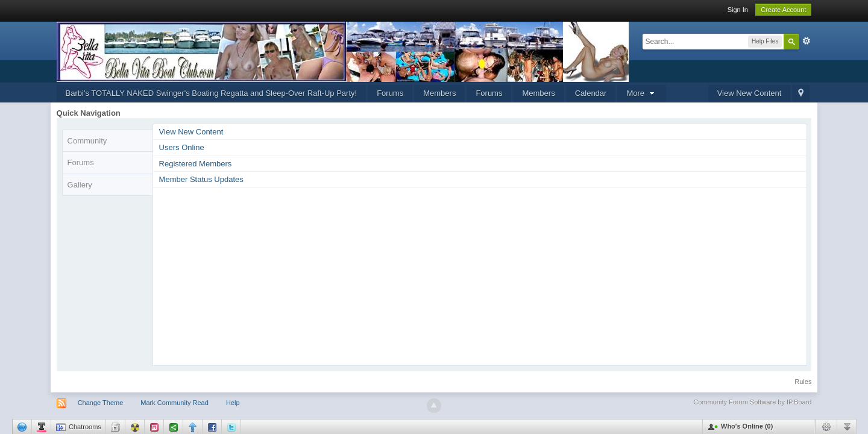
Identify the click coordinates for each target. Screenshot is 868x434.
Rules (803, 382)
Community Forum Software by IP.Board (752, 402)
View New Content (750, 93)
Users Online (182, 147)
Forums (390, 93)
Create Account (783, 10)
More (641, 93)
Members (439, 93)
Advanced (807, 41)
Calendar (591, 93)
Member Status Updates (201, 179)
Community (87, 141)
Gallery (80, 185)
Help (233, 403)
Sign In (738, 10)
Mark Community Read (174, 403)
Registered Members (196, 164)
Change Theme (101, 403)
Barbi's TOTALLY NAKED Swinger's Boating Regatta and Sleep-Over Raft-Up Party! (212, 93)
